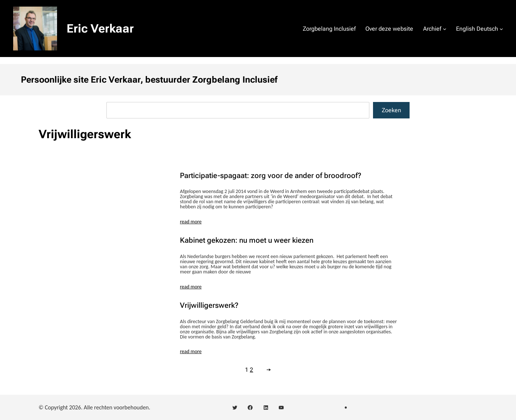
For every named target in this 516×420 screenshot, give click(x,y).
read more (191, 222)
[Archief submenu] (445, 29)
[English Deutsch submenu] (501, 29)
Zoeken (391, 110)
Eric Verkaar (100, 29)
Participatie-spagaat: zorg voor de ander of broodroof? (271, 175)
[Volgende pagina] (267, 370)
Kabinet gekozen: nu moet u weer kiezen (247, 240)
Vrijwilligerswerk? (209, 305)
